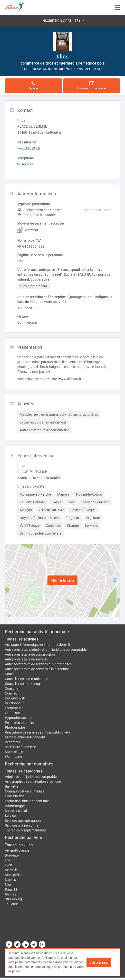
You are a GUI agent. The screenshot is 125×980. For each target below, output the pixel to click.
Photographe (15, 727)
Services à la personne (22, 825)
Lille (8, 860)
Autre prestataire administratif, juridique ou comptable (46, 650)
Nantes (10, 880)
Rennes (10, 894)
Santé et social (16, 811)
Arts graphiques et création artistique (33, 782)
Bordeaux (12, 855)
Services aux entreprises (23, 820)
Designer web (15, 698)
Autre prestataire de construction (30, 654)
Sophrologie (14, 752)
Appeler (25, 164)
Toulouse (12, 904)
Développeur (14, 703)
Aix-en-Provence (17, 850)
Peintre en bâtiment (20, 723)
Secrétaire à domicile (20, 747)
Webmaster (14, 757)
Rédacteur (13, 742)
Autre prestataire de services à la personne (37, 669)
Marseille (12, 870)
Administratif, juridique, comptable (31, 777)
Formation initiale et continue (27, 801)
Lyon (9, 865)
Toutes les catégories (24, 771)
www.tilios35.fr (29, 148)
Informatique (15, 806)
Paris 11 (11, 889)
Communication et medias (25, 791)
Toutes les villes (19, 845)
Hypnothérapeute (18, 718)
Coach (10, 674)
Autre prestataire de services (26, 659)
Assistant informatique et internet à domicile (38, 645)
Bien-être (12, 786)
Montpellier (13, 875)
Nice (8, 885)
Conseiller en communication (27, 679)
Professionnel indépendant (25, 737)
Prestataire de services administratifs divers (38, 732)
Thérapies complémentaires (26, 830)
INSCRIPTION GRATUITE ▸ (63, 21)
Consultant (13, 688)
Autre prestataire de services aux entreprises (38, 664)
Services (11, 816)
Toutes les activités (22, 639)
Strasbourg (13, 899)
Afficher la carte (62, 580)
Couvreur (12, 693)
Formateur (13, 708)
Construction (15, 796)
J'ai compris (99, 962)
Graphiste (12, 713)
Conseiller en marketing (22, 684)
